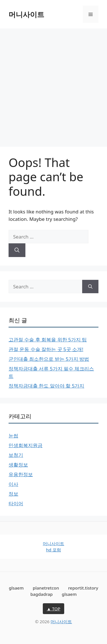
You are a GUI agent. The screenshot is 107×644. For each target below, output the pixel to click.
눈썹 (13, 436)
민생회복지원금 (26, 445)
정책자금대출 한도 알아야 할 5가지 (46, 386)
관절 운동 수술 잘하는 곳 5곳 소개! (46, 349)
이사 (13, 484)
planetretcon (46, 588)
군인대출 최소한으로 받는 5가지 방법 (49, 359)
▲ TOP (54, 609)
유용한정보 (21, 474)
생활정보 (18, 465)
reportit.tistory (83, 588)
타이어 (16, 503)
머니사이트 (26, 14)
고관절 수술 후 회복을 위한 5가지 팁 (48, 340)
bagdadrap (41, 594)
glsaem (16, 588)
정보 (13, 494)
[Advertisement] (53, 85)
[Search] (17, 250)
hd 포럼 (53, 550)
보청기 (16, 455)
